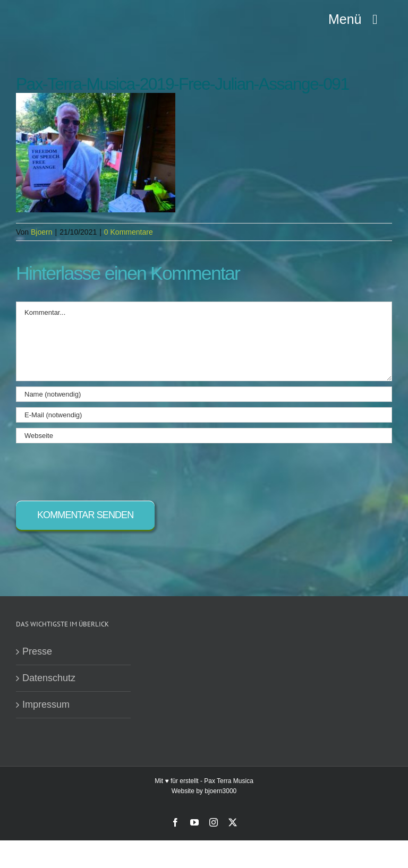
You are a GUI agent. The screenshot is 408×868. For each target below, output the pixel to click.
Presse (37, 651)
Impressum (46, 704)
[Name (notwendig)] (204, 394)
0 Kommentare (129, 232)
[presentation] (97, 469)
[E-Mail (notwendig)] (204, 415)
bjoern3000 (220, 791)
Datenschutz (49, 678)
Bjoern (41, 232)
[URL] (204, 436)
